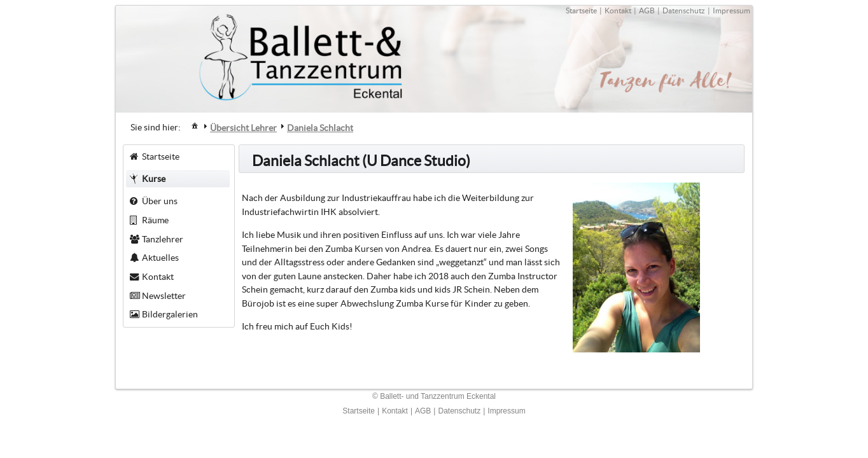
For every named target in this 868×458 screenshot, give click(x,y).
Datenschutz (684, 10)
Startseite (581, 10)
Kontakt (618, 10)
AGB (647, 10)
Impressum (731, 10)
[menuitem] (195, 125)
